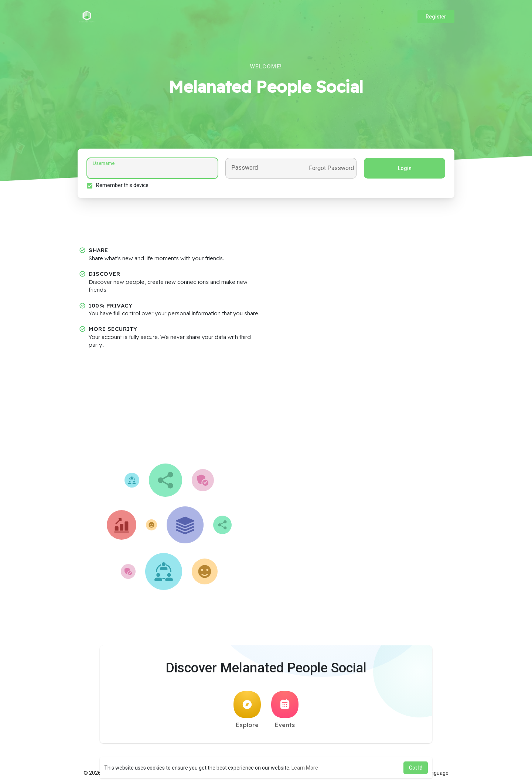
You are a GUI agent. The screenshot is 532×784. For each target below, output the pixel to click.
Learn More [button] (305, 768)
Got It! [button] (416, 768)
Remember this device (122, 185)
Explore (247, 710)
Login (405, 168)
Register (436, 17)
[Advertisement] (266, 408)
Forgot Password (331, 168)
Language (434, 773)
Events (285, 710)
